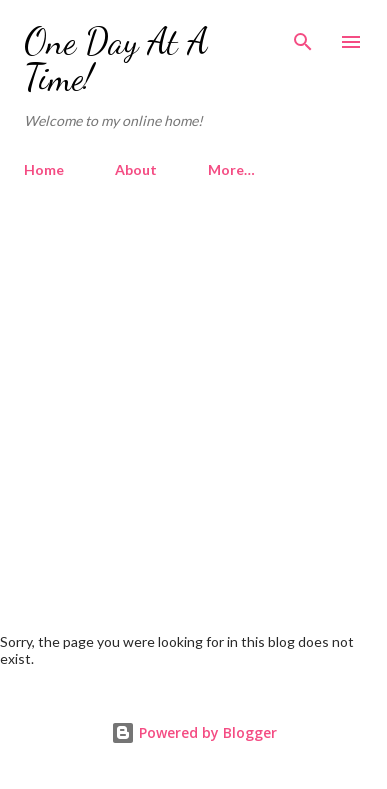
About (136, 169)
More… (231, 169)
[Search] (303, 36)
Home (44, 169)
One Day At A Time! (116, 59)
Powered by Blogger (194, 732)
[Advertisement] (193, 397)
